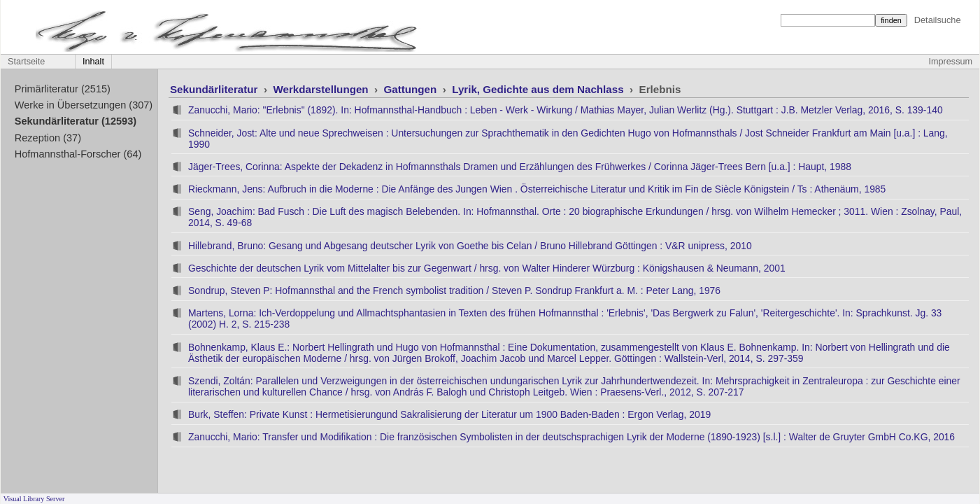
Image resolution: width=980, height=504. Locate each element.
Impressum (951, 62)
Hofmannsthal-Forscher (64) (78, 154)
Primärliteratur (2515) (63, 89)
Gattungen (412, 89)
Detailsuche (938, 20)
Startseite (26, 62)
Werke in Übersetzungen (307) (84, 105)
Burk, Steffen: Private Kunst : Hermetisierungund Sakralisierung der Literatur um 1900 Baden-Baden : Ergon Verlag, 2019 (449, 414)
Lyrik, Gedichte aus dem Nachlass (539, 89)
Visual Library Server (34, 499)
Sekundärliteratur (215, 89)
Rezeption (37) (48, 138)
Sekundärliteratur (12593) (76, 121)
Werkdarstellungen (322, 89)
